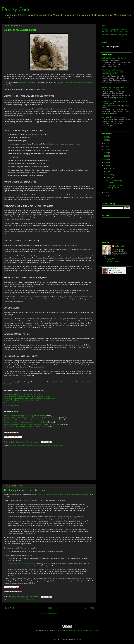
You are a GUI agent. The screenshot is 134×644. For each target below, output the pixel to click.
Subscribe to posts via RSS (13, 437)
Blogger (78, 639)
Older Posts (89, 608)
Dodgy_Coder (16, 442)
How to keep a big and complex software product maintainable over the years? (30, 399)
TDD (85, 573)
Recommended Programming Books (115, 35)
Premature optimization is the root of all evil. (22, 564)
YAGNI (10, 558)
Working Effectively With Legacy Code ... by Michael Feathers (24, 416)
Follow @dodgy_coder (11, 433)
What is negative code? (12, 405)
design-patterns (22, 445)
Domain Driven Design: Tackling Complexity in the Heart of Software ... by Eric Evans (32, 424)
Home (49, 608)
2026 (106, 137)
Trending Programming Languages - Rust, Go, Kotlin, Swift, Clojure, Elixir (115, 30)
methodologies (33, 445)
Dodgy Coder (17, 9)
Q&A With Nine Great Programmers (114, 117)
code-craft (12, 445)
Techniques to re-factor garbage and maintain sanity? (22, 401)
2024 (106, 140)
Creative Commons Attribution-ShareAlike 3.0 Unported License (77, 630)
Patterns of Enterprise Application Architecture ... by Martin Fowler (26, 422)
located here (23, 83)
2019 (106, 153)
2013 (106, 166)
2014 (106, 162)
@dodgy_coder (109, 259)
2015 (106, 159)
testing (33, 600)
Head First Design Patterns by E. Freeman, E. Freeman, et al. (24, 426)
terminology (60, 445)
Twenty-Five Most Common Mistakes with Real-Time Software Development (64, 494)
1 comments (34, 442)
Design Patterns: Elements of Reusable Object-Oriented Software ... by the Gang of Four (33, 420)
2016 (106, 156)
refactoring (52, 445)
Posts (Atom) (54, 614)
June (108, 171)
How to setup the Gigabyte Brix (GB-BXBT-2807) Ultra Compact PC (115, 89)
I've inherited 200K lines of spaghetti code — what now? (23, 395)
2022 (106, 143)
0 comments (34, 597)
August (109, 168)
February (110, 175)
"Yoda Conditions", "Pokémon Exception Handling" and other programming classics (113, 72)
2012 (106, 192)
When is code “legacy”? (12, 403)
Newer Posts (9, 608)
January (109, 178)
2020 (106, 150)
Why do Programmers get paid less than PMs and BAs (114, 102)
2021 (106, 146)
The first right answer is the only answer (24, 490)
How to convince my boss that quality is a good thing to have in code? (27, 397)
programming (43, 445)
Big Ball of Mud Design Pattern (20, 30)
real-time (23, 600)
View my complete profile (111, 261)
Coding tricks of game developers (114, 58)
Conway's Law (13, 195)
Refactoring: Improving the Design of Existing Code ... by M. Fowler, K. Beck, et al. (31, 418)
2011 (106, 196)
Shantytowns (8, 101)
